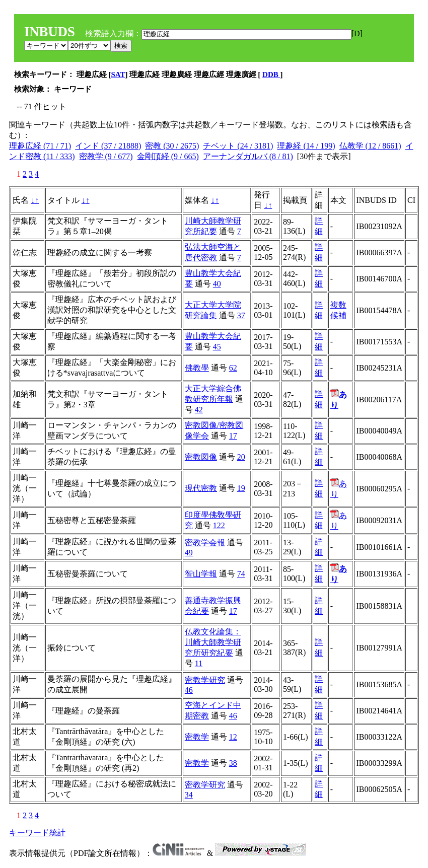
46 (189, 690)
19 (241, 488)
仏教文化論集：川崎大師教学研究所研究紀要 (213, 642)
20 (241, 457)
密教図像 (201, 457)
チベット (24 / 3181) (238, 146)
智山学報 (201, 574)
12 (233, 737)
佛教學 (197, 368)
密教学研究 (205, 680)
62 (233, 368)
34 (189, 795)
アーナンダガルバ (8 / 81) (248, 156)
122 (219, 525)
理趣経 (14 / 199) (306, 146)
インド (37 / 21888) (108, 146)
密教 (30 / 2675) (172, 146)
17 (233, 436)
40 (217, 284)
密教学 (197, 737)
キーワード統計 (37, 833)
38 (233, 763)
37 (241, 315)
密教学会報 (205, 542)
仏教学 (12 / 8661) (370, 146)
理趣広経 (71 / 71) (40, 146)
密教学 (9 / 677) (106, 156)
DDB (271, 75)
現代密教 (201, 488)
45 (217, 347)
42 (199, 410)
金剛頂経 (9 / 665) (168, 156)
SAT (118, 75)
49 (189, 553)
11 (199, 663)
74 (241, 574)
